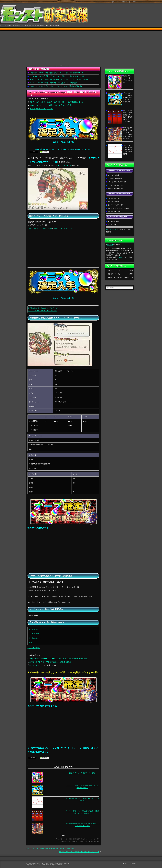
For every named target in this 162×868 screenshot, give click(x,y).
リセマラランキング (64, 165)
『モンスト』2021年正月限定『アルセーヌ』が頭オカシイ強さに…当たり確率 (57, 76)
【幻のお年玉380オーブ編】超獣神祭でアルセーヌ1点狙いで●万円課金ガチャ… (57, 73)
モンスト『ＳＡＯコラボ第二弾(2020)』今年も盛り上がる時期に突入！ (54, 83)
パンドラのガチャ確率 (115, 179)
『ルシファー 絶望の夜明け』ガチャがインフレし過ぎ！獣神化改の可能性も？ (57, 86)
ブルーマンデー (46, 228)
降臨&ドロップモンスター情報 (90, 839)
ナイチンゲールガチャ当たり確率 (118, 208)
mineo (120, 257)
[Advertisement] (81, 48)
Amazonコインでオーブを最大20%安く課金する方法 (50, 105)
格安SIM (110, 245)
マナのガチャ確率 (113, 175)
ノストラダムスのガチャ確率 (117, 182)
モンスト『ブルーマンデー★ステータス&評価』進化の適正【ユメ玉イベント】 (51, 849)
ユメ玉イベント (63, 839)
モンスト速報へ (34, 648)
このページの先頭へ (129, 863)
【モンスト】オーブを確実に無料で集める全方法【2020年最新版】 (128, 97)
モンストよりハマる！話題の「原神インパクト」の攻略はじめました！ (57, 102)
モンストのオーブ (36, 665)
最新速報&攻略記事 (74, 839)
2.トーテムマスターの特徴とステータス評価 (42, 311)
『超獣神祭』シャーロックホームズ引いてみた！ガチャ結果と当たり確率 (58, 659)
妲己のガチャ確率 (113, 202)
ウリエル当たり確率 (114, 212)
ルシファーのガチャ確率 (116, 189)
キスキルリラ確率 (113, 221)
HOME (27, 66)
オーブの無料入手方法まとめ (41, 109)
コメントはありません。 (81, 842)
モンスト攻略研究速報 (43, 865)
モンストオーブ (112, 229)
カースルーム (33, 228)
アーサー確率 (112, 225)
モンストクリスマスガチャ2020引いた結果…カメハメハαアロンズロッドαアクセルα (59, 79)
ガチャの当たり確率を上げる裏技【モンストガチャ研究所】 (128, 150)
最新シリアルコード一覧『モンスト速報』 (82, 773)
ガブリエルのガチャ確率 (116, 185)
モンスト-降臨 (33, 66)
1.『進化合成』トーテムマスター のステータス (43, 308)
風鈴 (71, 228)
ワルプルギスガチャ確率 (116, 205)
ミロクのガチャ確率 (114, 198)
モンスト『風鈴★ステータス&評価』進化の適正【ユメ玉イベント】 (79, 852)
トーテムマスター (60, 228)
